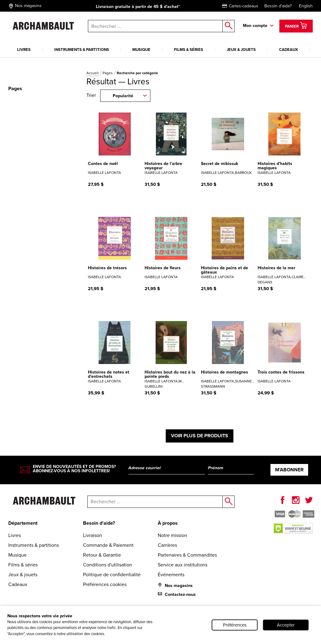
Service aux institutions (183, 565)
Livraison (93, 535)
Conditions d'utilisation (108, 565)
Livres (24, 50)
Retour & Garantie (102, 555)
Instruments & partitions (82, 50)
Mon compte (255, 26)
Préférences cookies (105, 584)
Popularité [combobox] (123, 96)
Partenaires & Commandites (187, 555)
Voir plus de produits (200, 436)
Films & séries (189, 50)
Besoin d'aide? (278, 6)
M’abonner (289, 470)
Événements (171, 575)
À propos (168, 523)
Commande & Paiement (108, 545)
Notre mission (172, 535)
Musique (141, 50)
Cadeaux (289, 50)
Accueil (93, 73)
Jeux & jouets (241, 50)
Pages (108, 73)
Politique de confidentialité (112, 575)
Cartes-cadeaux (240, 6)
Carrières (167, 545)
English (306, 6)
